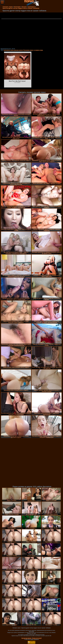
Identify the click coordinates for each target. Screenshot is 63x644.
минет (32, 50)
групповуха (7, 50)
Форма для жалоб (37, 638)
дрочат (21, 50)
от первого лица (38, 50)
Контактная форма (26, 638)
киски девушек (15, 50)
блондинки (26, 50)
